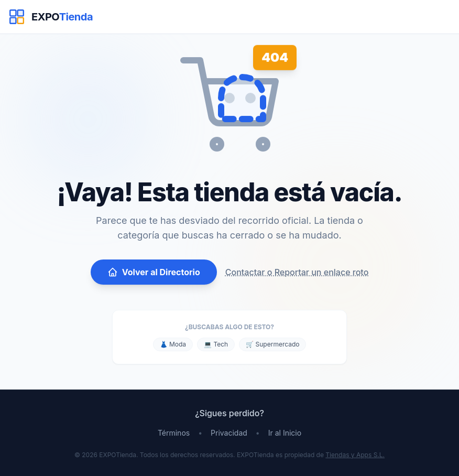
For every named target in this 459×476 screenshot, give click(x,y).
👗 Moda (173, 344)
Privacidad (229, 433)
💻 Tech (216, 344)
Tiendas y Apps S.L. (355, 455)
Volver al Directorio (154, 272)
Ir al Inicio (285, 433)
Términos (174, 433)
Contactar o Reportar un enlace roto (297, 272)
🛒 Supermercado (272, 344)
